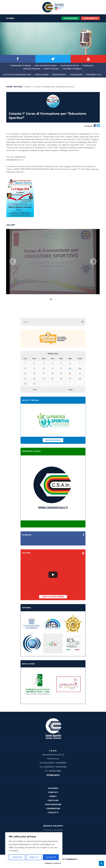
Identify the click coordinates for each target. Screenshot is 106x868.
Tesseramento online (20, 66)
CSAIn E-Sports (59, 75)
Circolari (53, 800)
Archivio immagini (32, 69)
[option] (53, 262)
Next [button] (93, 262)
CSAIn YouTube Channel (53, 597)
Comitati (53, 792)
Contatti (53, 813)
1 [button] (51, 299)
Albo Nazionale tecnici (46, 66)
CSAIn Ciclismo (42, 75)
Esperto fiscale (51, 69)
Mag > (71, 390)
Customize (17, 857)
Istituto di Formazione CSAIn (17, 75)
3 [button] (55, 299)
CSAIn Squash (76, 75)
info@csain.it (53, 775)
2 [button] (53, 299)
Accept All (51, 857)
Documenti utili (94, 75)
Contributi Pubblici (72, 69)
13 (70, 368)
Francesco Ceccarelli (53, 830)
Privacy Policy (53, 863)
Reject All (34, 857)
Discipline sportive (70, 66)
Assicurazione (53, 804)
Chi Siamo (53, 788)
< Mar (34, 390)
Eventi (53, 796)
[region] (34, 848)
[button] (83, 322)
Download (88, 66)
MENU (10, 18)
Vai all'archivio (53, 440)
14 (80, 368)
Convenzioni (53, 808)
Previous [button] (13, 262)
